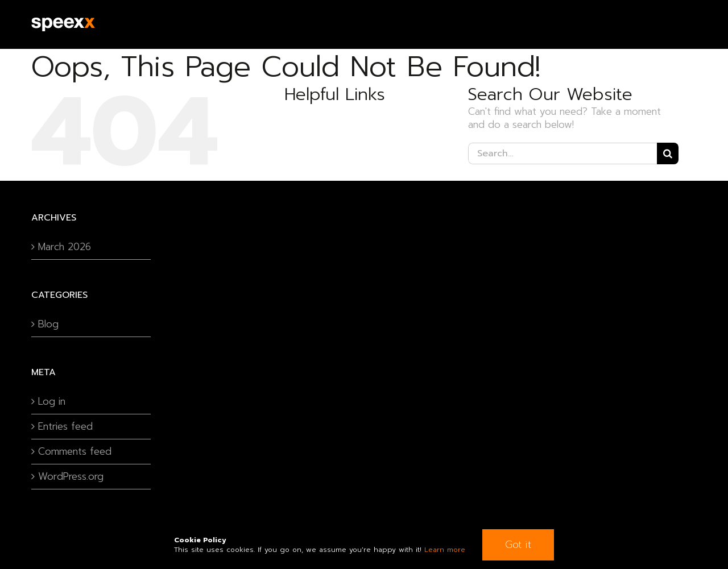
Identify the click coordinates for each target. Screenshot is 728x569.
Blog (48, 324)
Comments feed (75, 452)
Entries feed (65, 427)
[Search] (668, 153)
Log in (52, 402)
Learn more (445, 550)
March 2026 (65, 247)
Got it (518, 545)
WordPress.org (71, 477)
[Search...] (562, 153)
